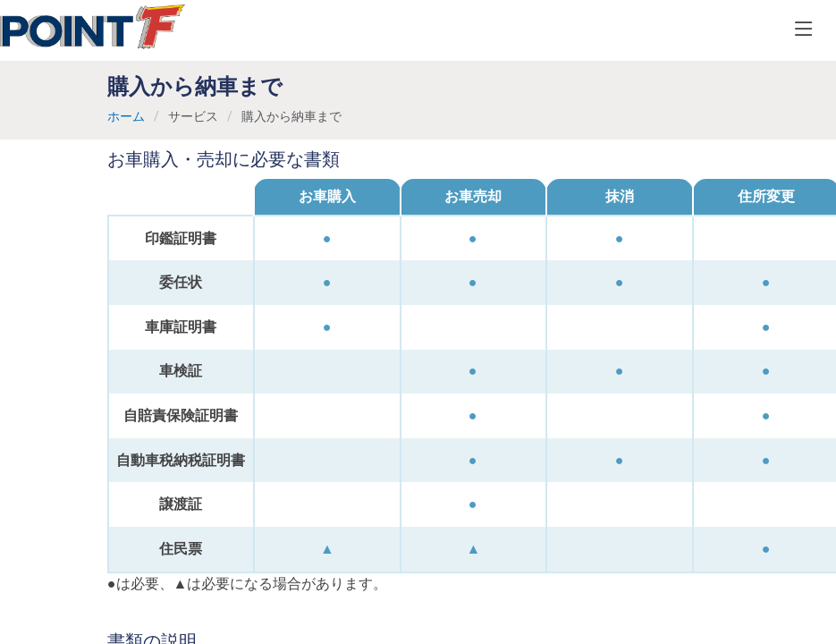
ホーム (126, 116)
